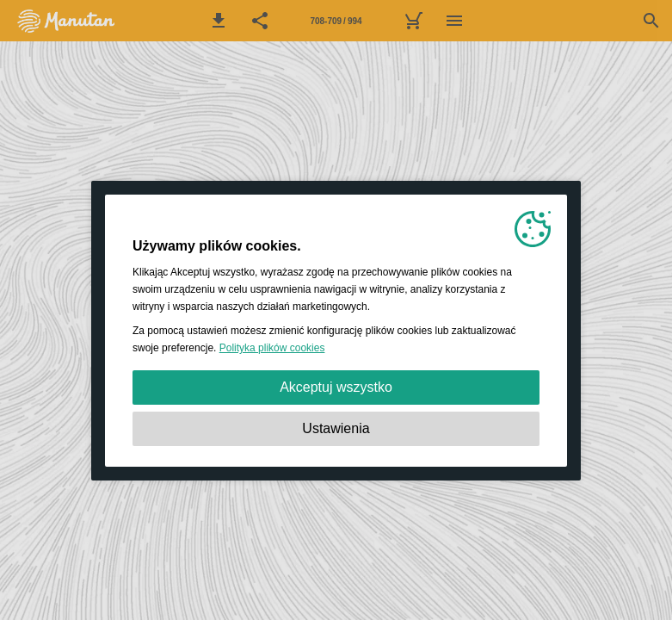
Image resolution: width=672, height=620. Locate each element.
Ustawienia (336, 428)
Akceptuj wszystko (336, 387)
